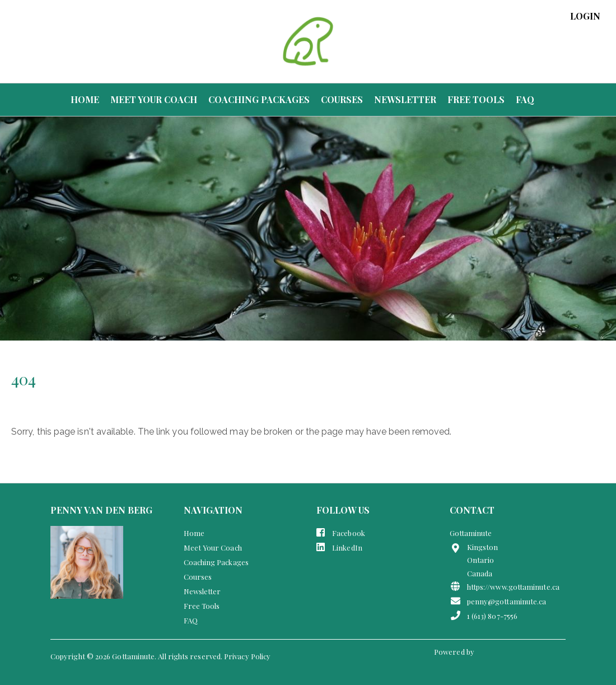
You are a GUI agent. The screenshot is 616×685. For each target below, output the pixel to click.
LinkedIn (339, 547)
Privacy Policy (247, 656)
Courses (342, 100)
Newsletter (405, 100)
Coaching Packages (259, 100)
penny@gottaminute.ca (498, 601)
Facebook (341, 533)
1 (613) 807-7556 (484, 616)
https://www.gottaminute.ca (505, 586)
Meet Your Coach (154, 100)
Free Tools (476, 100)
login (585, 16)
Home (85, 100)
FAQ (525, 100)
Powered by (455, 652)
